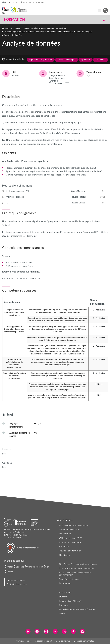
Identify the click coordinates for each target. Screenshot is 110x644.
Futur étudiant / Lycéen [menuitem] (70, 601)
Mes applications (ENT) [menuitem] (71, 538)
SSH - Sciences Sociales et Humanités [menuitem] (76, 568)
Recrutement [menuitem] (65, 583)
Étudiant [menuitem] (63, 597)
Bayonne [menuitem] (20, 567)
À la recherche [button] (28, 2)
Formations (7, 28)
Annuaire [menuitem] (64, 547)
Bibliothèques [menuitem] (65, 592)
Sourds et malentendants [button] (23, 548)
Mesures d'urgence (16, 580)
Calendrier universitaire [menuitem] (70, 530)
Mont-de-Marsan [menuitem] (35, 567)
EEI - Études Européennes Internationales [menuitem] (78, 564)
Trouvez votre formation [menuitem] (70, 551)
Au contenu (14, 2)
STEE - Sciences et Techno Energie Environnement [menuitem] (75, 574)
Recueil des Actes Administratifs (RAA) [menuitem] (77, 609)
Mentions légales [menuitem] (24, 641)
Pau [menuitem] (48, 567)
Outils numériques (84, 32)
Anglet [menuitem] (10, 567)
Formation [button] (14, 19)
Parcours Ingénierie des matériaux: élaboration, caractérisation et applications (39, 32)
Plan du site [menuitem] (64, 555)
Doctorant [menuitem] (64, 605)
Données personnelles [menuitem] (84, 641)
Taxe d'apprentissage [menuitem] (69, 579)
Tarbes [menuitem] (10, 572)
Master (18, 28)
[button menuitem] (105, 10)
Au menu (40, 2)
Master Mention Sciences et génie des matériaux (46, 28)
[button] (95, 19)
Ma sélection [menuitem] (65, 534)
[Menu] (99, 10)
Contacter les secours (17, 584)
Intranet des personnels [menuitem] (70, 542)
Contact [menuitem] (63, 613)
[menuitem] (28, 631)
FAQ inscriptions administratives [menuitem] (74, 525)
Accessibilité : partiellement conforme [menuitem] (53, 641)
